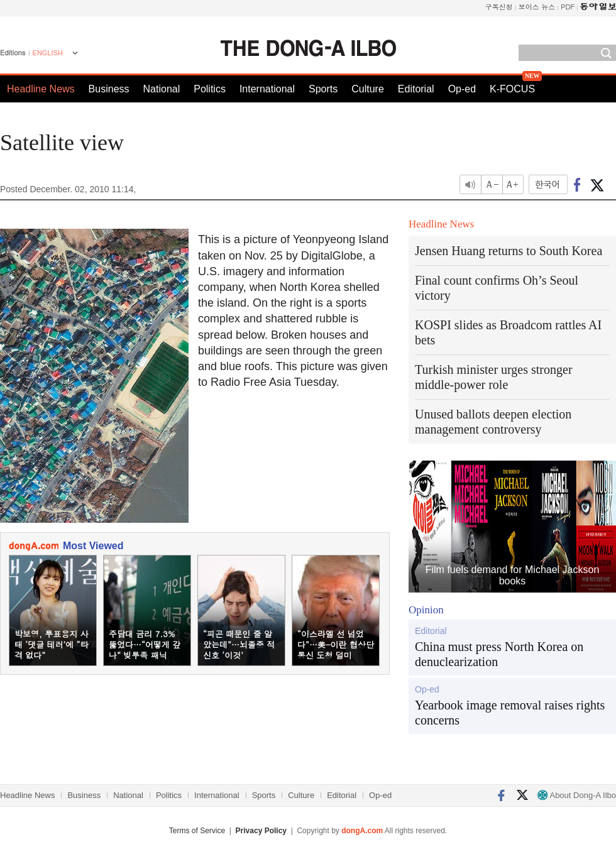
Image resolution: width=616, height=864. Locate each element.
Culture (368, 89)
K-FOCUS (512, 89)
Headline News (41, 89)
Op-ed (462, 89)
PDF (568, 7)
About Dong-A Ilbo (577, 795)
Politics (210, 89)
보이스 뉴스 (537, 7)
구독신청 (499, 7)
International (267, 89)
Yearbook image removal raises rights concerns (510, 713)
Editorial (416, 89)
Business (109, 89)
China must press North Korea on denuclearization (499, 654)
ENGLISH (48, 53)
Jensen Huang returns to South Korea (509, 251)
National (162, 89)
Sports (323, 89)
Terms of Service (197, 831)
